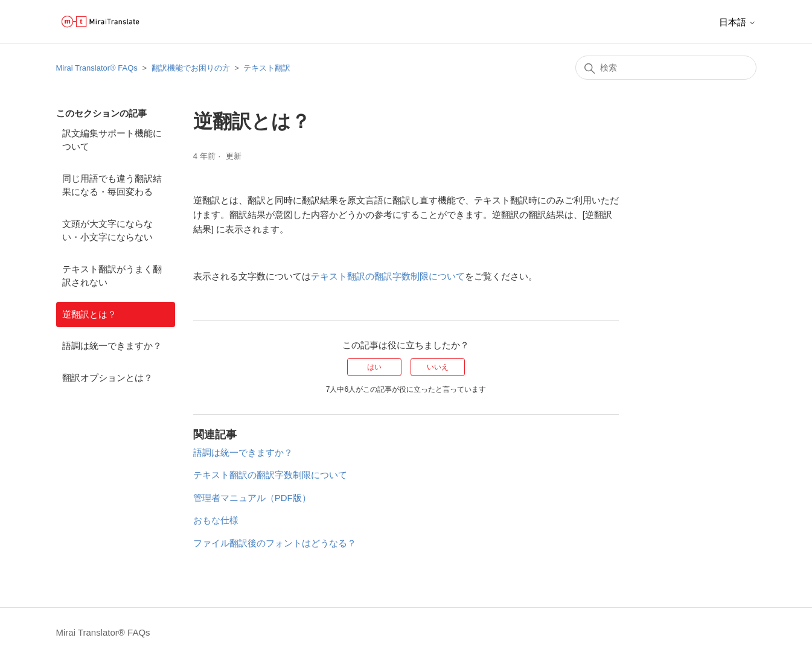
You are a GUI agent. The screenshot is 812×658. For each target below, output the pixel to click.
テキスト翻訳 (267, 68)
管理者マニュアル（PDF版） (252, 498)
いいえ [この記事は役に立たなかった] (438, 367)
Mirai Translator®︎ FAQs (97, 68)
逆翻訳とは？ (89, 314)
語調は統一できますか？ (112, 346)
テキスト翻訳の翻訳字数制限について (388, 276)
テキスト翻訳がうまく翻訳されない (112, 276)
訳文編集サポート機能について (112, 140)
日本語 (737, 22)
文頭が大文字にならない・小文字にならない (107, 231)
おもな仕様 (216, 520)
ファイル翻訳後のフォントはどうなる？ (275, 543)
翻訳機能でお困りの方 (191, 68)
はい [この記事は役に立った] (374, 367)
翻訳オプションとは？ (107, 378)
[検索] (666, 68)
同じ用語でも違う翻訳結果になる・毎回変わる (112, 185)
